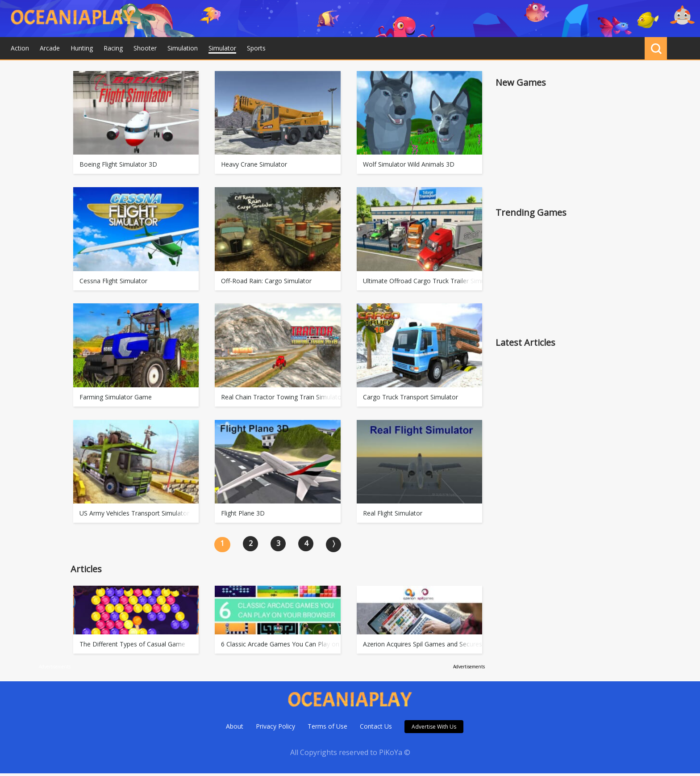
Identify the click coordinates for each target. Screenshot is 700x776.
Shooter (145, 48)
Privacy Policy (275, 729)
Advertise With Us (434, 729)
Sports (256, 48)
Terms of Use (327, 729)
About (235, 729)
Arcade (50, 48)
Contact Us (376, 729)
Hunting (82, 48)
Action (20, 48)
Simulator (222, 48)
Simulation (183, 48)
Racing (113, 48)
